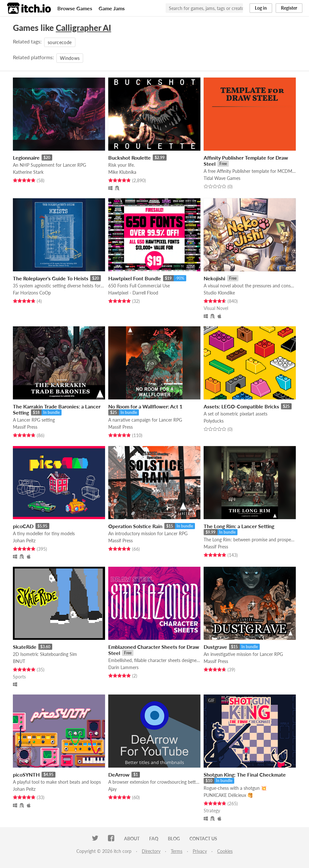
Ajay (112, 789)
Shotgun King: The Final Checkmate (245, 775)
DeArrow (119, 775)
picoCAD (23, 526)
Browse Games (75, 8)
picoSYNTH (26, 775)
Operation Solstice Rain (135, 526)
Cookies (225, 851)
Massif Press (25, 427)
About (132, 839)
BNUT (19, 661)
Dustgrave (215, 647)
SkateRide (25, 647)
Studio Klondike (219, 293)
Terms (177, 851)
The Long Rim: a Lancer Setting (239, 526)
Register (289, 8)
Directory (151, 851)
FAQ (154, 839)
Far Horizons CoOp (32, 293)
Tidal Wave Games (222, 178)
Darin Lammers (123, 667)
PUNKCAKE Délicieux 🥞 (228, 795)
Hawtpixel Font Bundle (135, 278)
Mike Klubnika (122, 172)
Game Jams (112, 8)
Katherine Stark (28, 172)
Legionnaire (26, 158)
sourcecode (60, 42)
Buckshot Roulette (130, 158)
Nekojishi (214, 278)
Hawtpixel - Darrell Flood (133, 293)
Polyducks (214, 421)
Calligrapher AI (83, 28)
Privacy (200, 851)
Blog (174, 839)
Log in (261, 8)
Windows (70, 58)
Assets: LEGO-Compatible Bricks (241, 406)
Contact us (203, 839)
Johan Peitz (24, 541)
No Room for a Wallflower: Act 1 (145, 406)
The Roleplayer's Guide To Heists (51, 278)
